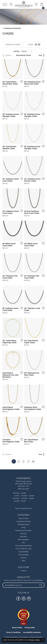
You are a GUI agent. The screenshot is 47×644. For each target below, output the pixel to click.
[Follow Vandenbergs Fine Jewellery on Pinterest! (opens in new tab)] (29, 598)
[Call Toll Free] (23, 489)
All (33, 461)
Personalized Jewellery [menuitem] (23, 546)
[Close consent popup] (43, 640)
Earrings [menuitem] (23, 533)
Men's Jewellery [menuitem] (23, 539)
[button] (11, 4)
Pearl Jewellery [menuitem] (23, 555)
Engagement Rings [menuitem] (23, 521)
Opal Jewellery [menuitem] (23, 552)
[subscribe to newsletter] (41, 585)
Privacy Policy (30, 628)
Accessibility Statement (32, 632)
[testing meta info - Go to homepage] (24, 4)
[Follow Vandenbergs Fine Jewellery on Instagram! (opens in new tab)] (24, 598)
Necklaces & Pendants (13, 28)
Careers (24, 571)
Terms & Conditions (13, 632)
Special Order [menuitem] (24, 518)
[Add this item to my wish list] (21, 82)
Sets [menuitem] (23, 543)
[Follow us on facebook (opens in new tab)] (18, 598)
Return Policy (17, 628)
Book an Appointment (23, 508)
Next (40, 55)
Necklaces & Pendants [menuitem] (23, 530)
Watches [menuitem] (24, 558)
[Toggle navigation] (5, 4)
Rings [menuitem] (23, 527)
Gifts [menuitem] (23, 561)
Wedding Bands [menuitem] (23, 524)
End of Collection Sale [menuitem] (23, 549)
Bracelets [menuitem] (23, 536)
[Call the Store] (23, 486)
